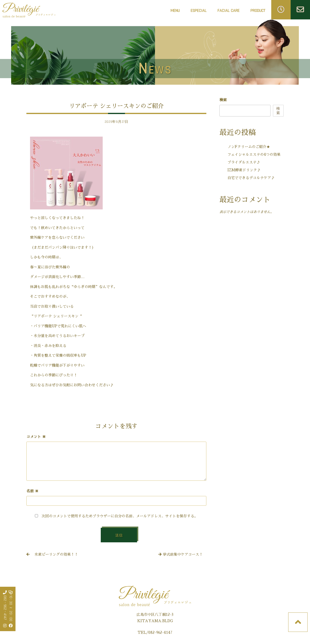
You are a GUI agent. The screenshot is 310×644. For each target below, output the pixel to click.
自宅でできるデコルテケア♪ (251, 178)
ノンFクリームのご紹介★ (249, 147)
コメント (36, 437)
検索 (223, 100)
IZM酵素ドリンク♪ (244, 170)
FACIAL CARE (229, 12)
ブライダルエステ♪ (244, 162)
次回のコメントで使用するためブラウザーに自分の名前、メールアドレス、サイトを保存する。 (120, 516)
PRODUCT (258, 11)
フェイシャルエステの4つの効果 (254, 154)
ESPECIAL (199, 11)
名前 (32, 491)
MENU (175, 11)
